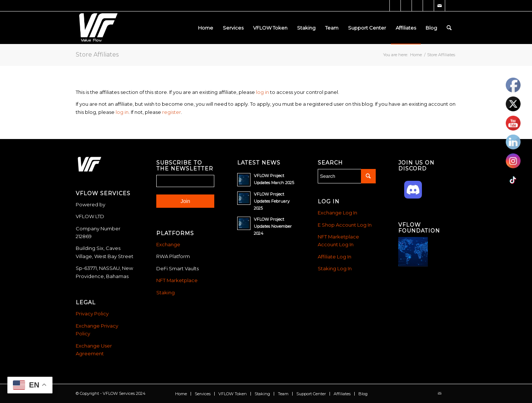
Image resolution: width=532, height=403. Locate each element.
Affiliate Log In (335, 257)
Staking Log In (335, 268)
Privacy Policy (92, 314)
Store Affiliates (97, 55)
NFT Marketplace (177, 280)
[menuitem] (206, 28)
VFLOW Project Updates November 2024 (273, 226)
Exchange (168, 244)
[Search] (449, 28)
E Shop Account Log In (345, 225)
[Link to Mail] (439, 6)
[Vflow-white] (97, 28)
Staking (166, 292)
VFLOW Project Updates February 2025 (272, 201)
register (172, 112)
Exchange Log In (337, 213)
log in (262, 92)
